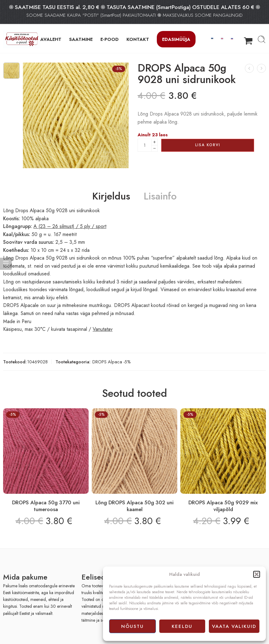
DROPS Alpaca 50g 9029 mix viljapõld (223, 506)
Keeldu (182, 626)
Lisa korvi (208, 145)
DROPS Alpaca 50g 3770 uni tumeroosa (46, 506)
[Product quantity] (145, 145)
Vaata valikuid (234, 626)
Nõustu (132, 626)
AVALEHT (51, 39)
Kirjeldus (111, 196)
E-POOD (110, 39)
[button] (257, 574)
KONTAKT (138, 39)
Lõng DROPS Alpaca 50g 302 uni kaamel (134, 506)
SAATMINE (81, 39)
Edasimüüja (176, 39)
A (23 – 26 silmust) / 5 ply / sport (70, 226)
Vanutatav (103, 329)
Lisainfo (160, 196)
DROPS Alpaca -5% (112, 362)
